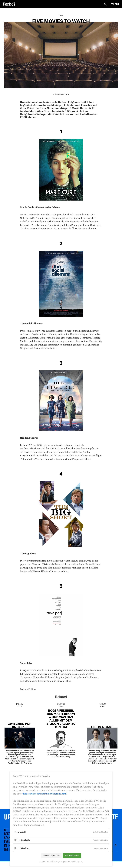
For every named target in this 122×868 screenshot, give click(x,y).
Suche (106, 4)
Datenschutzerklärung (49, 861)
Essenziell (20, 832)
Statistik (25, 840)
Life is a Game (102, 727)
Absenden (113, 845)
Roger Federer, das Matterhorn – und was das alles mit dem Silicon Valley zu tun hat (61, 719)
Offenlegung (77, 861)
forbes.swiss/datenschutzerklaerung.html (45, 794)
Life (61, 15)
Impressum (66, 861)
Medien (25, 848)
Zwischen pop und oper (20, 725)
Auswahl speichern (51, 855)
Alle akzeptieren (72, 855)
